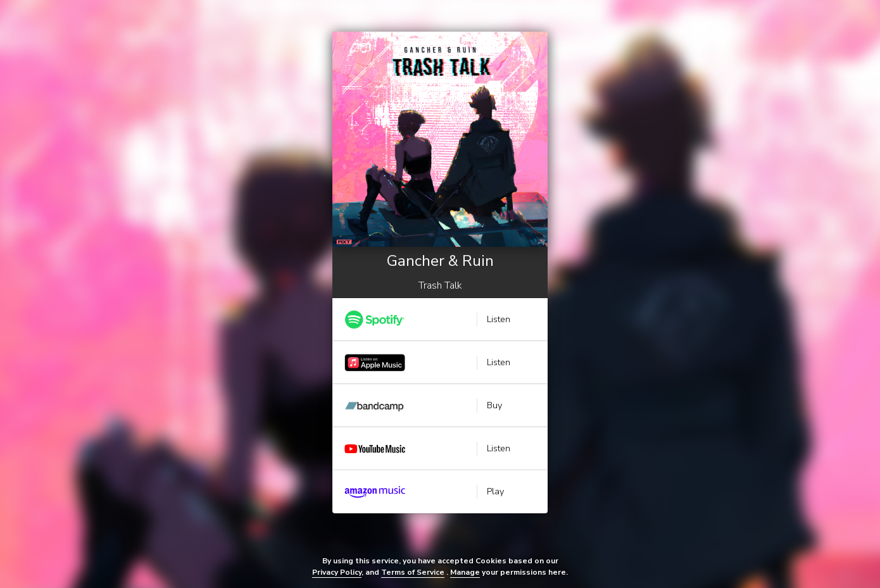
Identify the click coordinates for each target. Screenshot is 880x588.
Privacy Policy (337, 572)
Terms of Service (413, 572)
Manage (465, 572)
